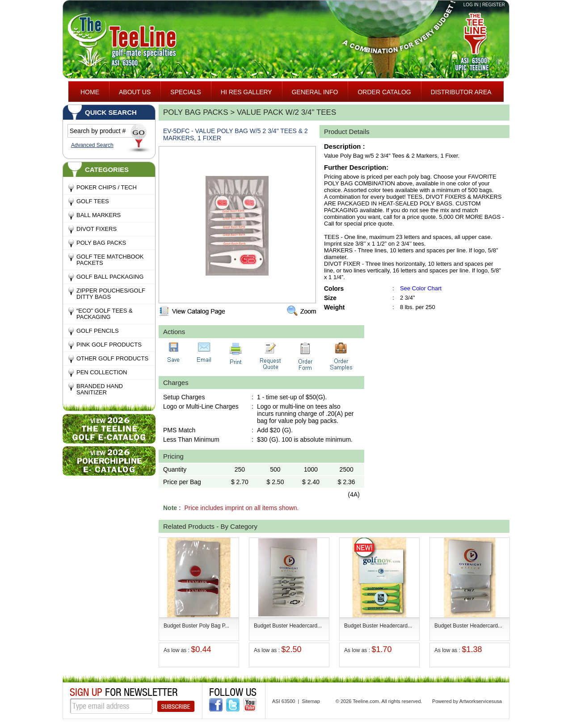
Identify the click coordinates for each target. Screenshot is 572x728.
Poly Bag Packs (101, 243)
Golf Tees (93, 201)
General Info (315, 92)
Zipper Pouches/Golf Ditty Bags (111, 294)
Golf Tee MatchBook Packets (110, 260)
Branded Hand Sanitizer (100, 389)
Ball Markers (99, 215)
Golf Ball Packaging (110, 277)
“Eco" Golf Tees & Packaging (105, 314)
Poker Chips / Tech (107, 187)
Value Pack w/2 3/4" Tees (286, 112)
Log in (471, 5)
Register (494, 5)
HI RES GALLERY (246, 92)
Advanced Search (92, 145)
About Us (135, 92)
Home (90, 92)
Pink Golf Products (109, 345)
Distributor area (461, 92)
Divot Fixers (97, 229)
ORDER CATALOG (384, 92)
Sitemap (311, 701)
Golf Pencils (98, 331)
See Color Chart (421, 288)
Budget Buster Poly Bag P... (196, 626)
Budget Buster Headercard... (288, 626)
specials (185, 92)
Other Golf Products (112, 358)
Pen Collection (102, 372)
